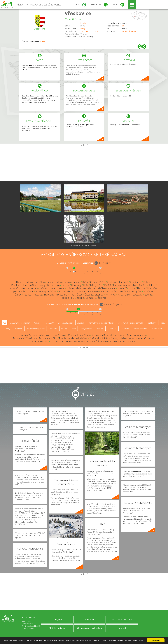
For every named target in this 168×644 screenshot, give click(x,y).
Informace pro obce (122, 619)
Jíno (100, 285)
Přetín (62, 291)
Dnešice (32, 285)
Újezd (80, 295)
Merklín (112, 288)
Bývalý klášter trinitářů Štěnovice (91, 341)
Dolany (42, 285)
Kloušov (143, 285)
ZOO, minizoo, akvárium (20, 323)
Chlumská (123, 282)
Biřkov (50, 282)
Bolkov (58, 282)
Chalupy (112, 282)
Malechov (81, 288)
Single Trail (113, 329)
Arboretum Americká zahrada (130, 335)
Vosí (113, 295)
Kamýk (126, 285)
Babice (20, 282)
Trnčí (72, 295)
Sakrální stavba (157, 329)
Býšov (85, 282)
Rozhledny (151, 323)
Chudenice (136, 282)
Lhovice (61, 288)
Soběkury (125, 291)
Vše (5, 323)
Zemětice (91, 298)
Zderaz (148, 295)
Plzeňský (83, 23)
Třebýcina (49, 295)
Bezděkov (40, 282)
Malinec (92, 288)
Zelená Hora (68, 298)
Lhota (52, 288)
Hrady (162, 323)
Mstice (43, 41)
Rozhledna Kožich (48, 338)
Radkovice (93, 291)
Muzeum (125, 329)
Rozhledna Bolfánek (102, 335)
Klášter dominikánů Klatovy (104, 338)
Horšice (65, 285)
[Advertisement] (84, 163)
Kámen (117, 285)
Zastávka (138, 295)
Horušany (76, 285)
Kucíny (34, 288)
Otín (31, 291)
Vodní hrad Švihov (55, 335)
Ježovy (93, 285)
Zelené (80, 298)
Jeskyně (64, 329)
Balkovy (29, 282)
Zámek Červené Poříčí (32, 335)
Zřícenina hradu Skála (78, 335)
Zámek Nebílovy (40, 341)
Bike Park (100, 329)
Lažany (43, 288)
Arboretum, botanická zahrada (130, 323)
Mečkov (102, 288)
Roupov (104, 291)
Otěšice (23, 291)
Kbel (134, 285)
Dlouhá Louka (19, 285)
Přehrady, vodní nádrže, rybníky (101, 323)
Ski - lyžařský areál (65, 323)
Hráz (86, 285)
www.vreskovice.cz (129, 31)
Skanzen (80, 323)
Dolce (50, 285)
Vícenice (99, 295)
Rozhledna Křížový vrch (25, 338)
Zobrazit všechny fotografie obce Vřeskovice (84, 245)
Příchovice (72, 291)
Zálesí (128, 295)
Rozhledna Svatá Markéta (123, 341)
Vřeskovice (78, 13)
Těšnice (27, 295)
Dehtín (147, 282)
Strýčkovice (149, 291)
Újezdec (89, 295)
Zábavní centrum (140, 329)
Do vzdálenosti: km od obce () (72, 304)
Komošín (14, 288)
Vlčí (107, 295)
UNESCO (50, 323)
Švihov (18, 295)
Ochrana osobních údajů (89, 628)
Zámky (7, 329)
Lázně (74, 329)
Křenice (25, 288)
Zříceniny (18, 329)
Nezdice (141, 288)
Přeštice (52, 291)
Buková (77, 282)
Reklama (90, 619)
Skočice (114, 291)
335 (123, 26)
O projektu (57, 619)
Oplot (14, 291)
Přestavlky (41, 291)
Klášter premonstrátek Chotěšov (137, 338)
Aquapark (38, 323)
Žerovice (102, 298)
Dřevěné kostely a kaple (36, 329)
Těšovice (38, 295)
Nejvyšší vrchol (86, 329)
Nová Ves (152, 288)
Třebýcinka (62, 295)
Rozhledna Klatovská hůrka (73, 338)
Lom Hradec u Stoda (61, 341)
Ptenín (83, 291)
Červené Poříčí (98, 282)
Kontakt (122, 628)
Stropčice (137, 291)
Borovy (67, 282)
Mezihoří (122, 288)
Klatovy (82, 28)
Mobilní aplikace (57, 628)
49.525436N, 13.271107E (89, 31)
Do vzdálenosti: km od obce (75, 263)
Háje (57, 285)
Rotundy (53, 329)
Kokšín (152, 285)
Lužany (70, 288)
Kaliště (108, 285)
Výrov (120, 295)
